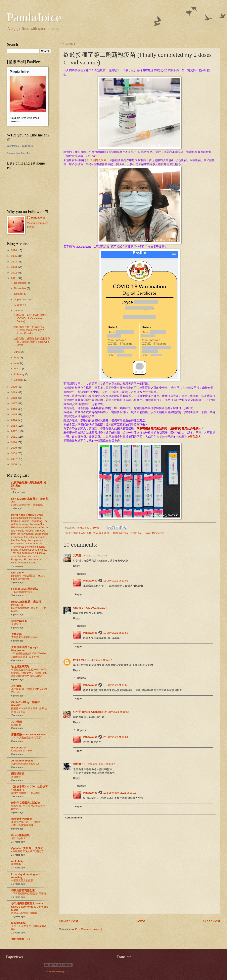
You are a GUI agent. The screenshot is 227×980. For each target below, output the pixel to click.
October (19, 294)
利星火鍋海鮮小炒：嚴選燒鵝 (27, 505)
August (18, 305)
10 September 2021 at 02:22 (99, 764)
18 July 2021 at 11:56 (116, 685)
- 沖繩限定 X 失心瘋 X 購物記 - (28, 851)
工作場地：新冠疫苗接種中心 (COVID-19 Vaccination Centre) (30, 318)
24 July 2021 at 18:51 (116, 737)
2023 (14, 267)
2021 (14, 278)
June (17, 352)
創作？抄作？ (18, 838)
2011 (14, 437)
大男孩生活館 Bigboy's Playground (25, 649)
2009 (14, 448)
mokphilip (17, 861)
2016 (14, 409)
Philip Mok (80, 660)
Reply (76, 566)
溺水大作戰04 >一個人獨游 (26, 793)
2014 (14, 420)
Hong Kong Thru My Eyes (27, 515)
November (20, 288)
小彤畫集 (16, 686)
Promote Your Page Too (19, 153)
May (17, 357)
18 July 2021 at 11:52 (116, 581)
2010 (14, 442)
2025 (14, 256)
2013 (14, 426)
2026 (14, 250)
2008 (14, 453)
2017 (14, 403)
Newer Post (69, 921)
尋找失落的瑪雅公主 (23, 890)
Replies (81, 574)
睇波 (14, 489)
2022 (14, 273)
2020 (14, 387)
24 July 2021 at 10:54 (117, 712)
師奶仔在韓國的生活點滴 (26, 803)
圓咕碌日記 (18, 774)
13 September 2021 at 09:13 (120, 793)
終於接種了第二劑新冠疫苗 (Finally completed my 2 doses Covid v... (29, 330)
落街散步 (16, 777)
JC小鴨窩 (17, 722)
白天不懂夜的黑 (20, 835)
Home (140, 921)
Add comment (73, 818)
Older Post (211, 921)
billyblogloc (18, 923)
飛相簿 (77, 764)
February (20, 374)
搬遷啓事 (16, 864)
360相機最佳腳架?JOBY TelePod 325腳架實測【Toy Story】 (29, 655)
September (21, 299)
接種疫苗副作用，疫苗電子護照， (92, 533)
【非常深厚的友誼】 (22, 592)
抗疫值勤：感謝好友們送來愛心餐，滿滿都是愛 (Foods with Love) (32, 342)
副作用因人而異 (97, 160)
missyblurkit (19, 748)
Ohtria (77, 608)
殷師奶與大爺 (19, 621)
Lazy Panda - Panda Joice (20, 146)
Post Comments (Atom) (89, 929)
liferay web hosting (54, 972)
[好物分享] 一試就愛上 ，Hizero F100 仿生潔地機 (28, 577)
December (20, 283)
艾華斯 (77, 556)
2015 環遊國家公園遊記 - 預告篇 (29, 894)
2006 (14, 464)
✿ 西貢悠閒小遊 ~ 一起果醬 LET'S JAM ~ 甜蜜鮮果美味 (30, 824)
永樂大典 (16, 634)
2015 (14, 414)
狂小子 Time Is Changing (88, 712)
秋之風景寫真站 (20, 666)
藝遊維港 (16, 725)
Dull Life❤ (17, 573)
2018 (14, 398)
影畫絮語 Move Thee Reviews (29, 734)
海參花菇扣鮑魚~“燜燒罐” (25, 913)
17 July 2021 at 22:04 (94, 608)
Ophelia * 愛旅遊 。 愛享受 (27, 848)
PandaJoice (34, 17)
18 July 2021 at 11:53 (116, 633)
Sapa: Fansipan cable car (25, 764)
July (17, 311)
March (18, 369)
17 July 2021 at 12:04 (95, 556)
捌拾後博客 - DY (21, 939)
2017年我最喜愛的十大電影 (26, 738)
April (17, 363)
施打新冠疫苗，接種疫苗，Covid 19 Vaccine (139, 533)
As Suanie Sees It (22, 761)
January (19, 380)
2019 (14, 392)
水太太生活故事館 (22, 819)
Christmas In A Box (22, 751)
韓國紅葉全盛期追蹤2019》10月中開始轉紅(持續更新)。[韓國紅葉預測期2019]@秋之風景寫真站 (30, 673)
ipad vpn (67, 972)
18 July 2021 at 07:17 (100, 660)
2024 (14, 262)
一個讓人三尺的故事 (22, 880)
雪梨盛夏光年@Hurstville (25, 637)
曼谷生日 (16, 624)
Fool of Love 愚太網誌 (25, 589)
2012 (14, 431)
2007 (14, 459)
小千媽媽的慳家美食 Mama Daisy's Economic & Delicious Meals (30, 907)
